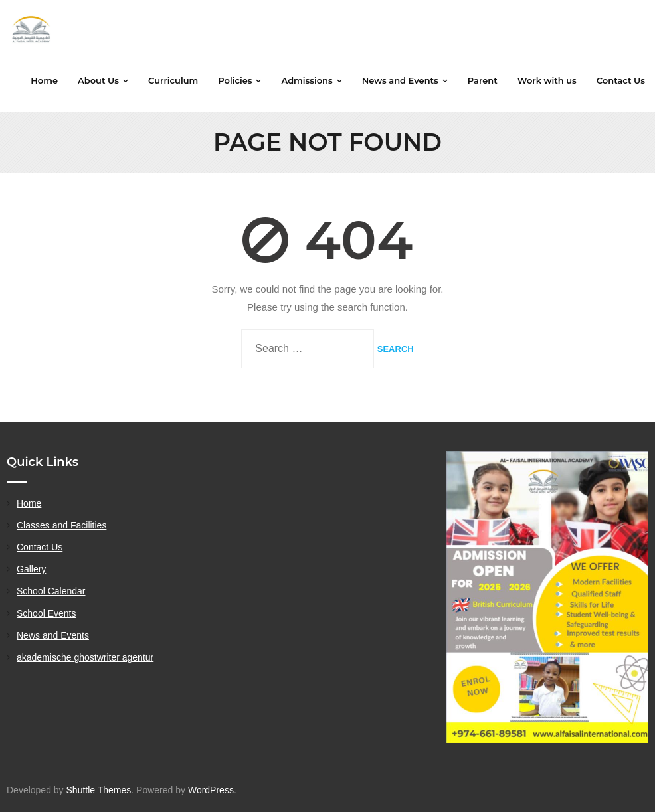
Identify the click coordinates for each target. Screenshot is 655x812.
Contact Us (40, 547)
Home (29, 503)
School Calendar (51, 591)
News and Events (53, 635)
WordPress (211, 790)
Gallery (31, 569)
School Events (47, 613)
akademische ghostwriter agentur (85, 657)
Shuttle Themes (99, 790)
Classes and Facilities (61, 525)
